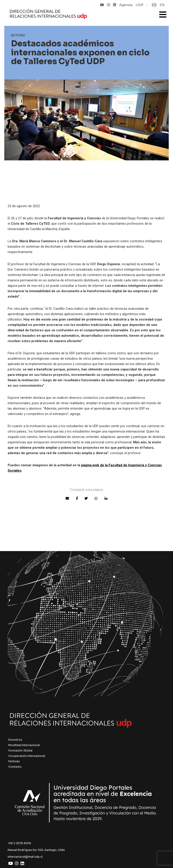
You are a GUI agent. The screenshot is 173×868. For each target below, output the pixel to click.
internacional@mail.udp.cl (25, 857)
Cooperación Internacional (27, 756)
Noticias (14, 761)
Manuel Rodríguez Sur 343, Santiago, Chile (36, 850)
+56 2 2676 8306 (19, 843)
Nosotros (15, 740)
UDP (140, 5)
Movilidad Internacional (24, 745)
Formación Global (20, 750)
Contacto (15, 767)
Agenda (126, 5)
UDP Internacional (73, 14)
